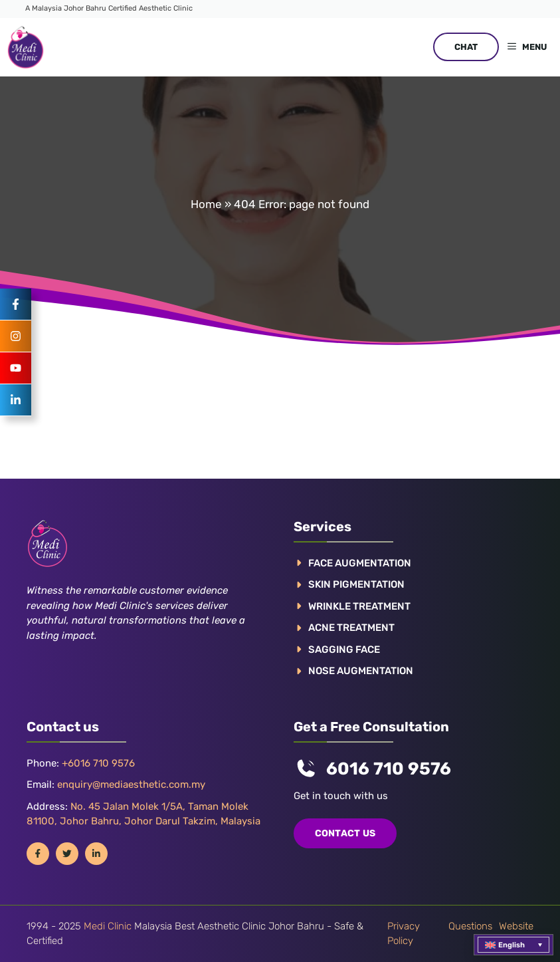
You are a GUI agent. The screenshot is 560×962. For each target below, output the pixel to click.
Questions (470, 926)
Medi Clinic (108, 926)
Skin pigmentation (356, 584)
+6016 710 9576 (98, 763)
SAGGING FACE (344, 650)
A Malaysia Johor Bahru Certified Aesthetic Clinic (109, 8)
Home (206, 204)
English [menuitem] (512, 945)
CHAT (466, 47)
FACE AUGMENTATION (360, 563)
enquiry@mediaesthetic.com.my (131, 784)
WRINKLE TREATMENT (359, 606)
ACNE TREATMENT (351, 628)
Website (516, 926)
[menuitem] (513, 945)
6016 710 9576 (389, 769)
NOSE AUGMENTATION (361, 671)
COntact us (345, 833)
